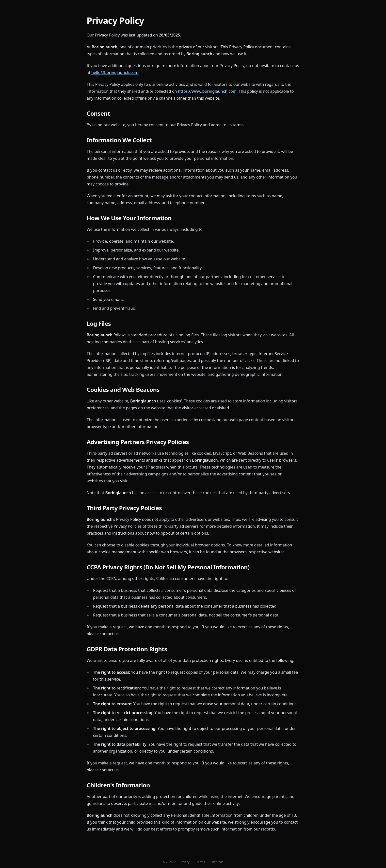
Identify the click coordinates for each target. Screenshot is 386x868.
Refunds (218, 862)
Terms (201, 862)
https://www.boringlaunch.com (207, 91)
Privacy (185, 862)
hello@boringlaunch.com (115, 72)
